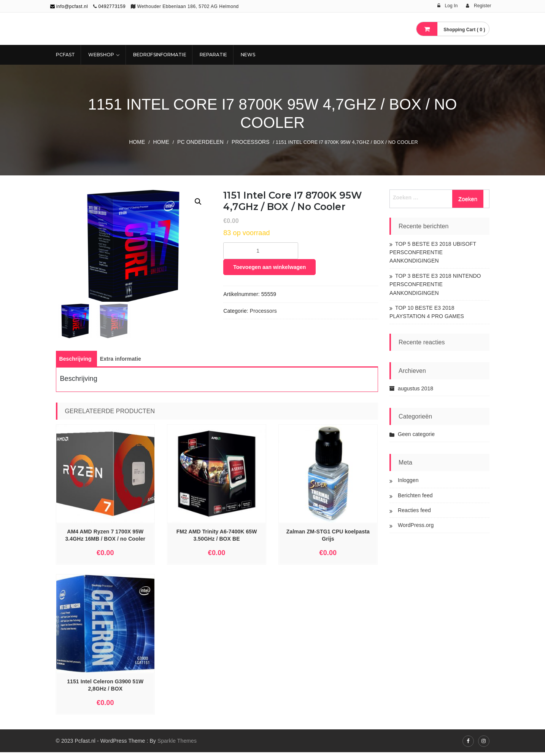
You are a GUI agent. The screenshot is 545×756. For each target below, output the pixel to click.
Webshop (101, 55)
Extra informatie (121, 363)
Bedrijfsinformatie (160, 55)
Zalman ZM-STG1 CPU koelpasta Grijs (328, 539)
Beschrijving (75, 363)
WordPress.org (416, 525)
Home (137, 142)
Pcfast (66, 55)
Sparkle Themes (177, 745)
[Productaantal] (261, 251)
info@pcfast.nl (69, 6)
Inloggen (408, 480)
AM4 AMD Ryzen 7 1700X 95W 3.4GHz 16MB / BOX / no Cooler (105, 539)
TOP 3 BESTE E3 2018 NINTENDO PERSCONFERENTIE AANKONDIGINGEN (435, 284)
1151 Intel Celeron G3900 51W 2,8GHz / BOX (105, 689)
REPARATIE (214, 55)
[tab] (75, 363)
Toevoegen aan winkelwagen (269, 267)
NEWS (248, 55)
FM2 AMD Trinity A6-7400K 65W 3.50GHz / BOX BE (217, 539)
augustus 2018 (416, 388)
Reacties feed (414, 510)
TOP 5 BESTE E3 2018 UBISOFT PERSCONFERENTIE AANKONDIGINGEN (433, 252)
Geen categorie (416, 434)
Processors (251, 142)
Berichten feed (415, 495)
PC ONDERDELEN (200, 142)
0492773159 (112, 6)
